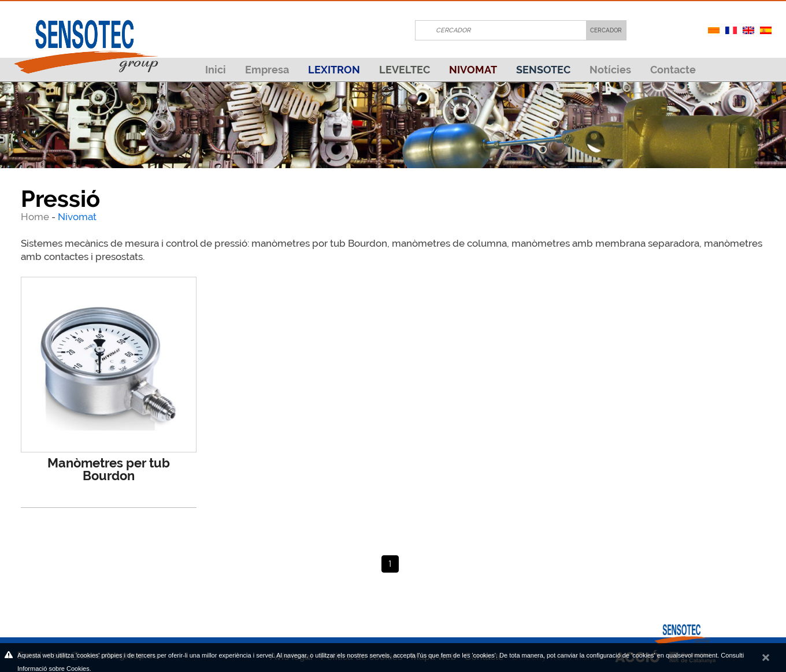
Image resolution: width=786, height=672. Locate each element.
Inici (216, 70)
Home (36, 217)
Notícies (610, 70)
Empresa (267, 70)
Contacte (673, 70)
